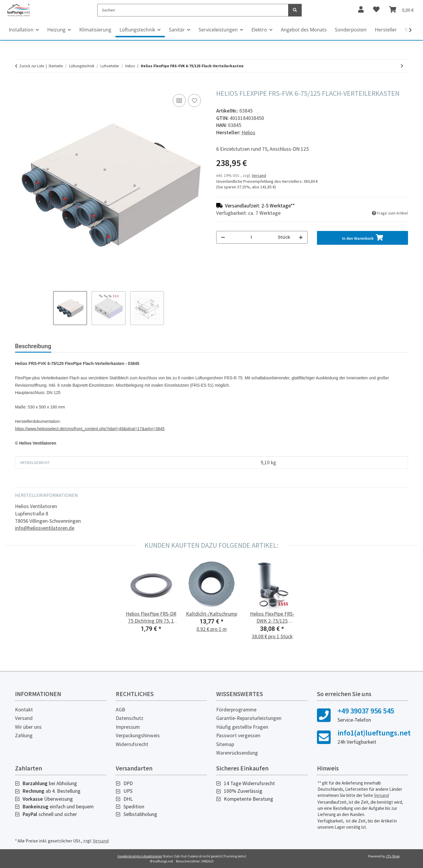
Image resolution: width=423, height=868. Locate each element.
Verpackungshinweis (138, 735)
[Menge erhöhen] (301, 237)
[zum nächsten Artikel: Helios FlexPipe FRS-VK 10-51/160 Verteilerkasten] (402, 66)
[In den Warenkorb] (20, 86)
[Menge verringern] (223, 237)
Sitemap (225, 744)
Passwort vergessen (238, 735)
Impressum (128, 727)
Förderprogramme (236, 710)
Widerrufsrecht (132, 744)
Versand (259, 175)
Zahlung (24, 735)
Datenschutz (130, 718)
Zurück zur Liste (32, 66)
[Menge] (251, 237)
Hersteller (386, 30)
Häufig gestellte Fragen (242, 727)
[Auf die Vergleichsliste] (179, 100)
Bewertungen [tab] (78, 346)
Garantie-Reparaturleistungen (249, 718)
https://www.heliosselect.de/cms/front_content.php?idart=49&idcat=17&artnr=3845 (90, 429)
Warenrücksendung (237, 753)
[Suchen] (193, 10)
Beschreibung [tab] (33, 346)
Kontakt (24, 710)
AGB (120, 710)
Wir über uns (28, 727)
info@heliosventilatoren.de (45, 528)
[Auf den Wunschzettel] (194, 100)
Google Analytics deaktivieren (140, 856)
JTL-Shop (393, 856)
